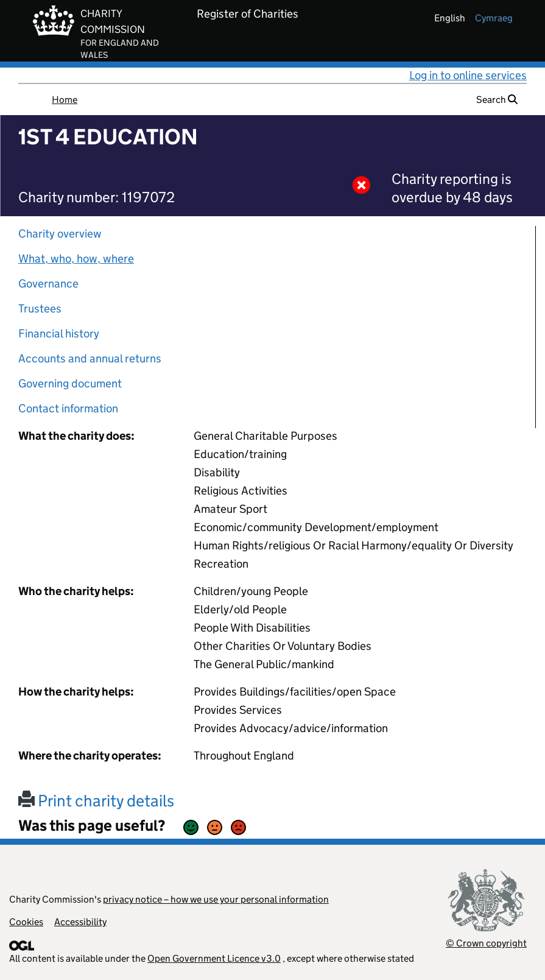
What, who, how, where (76, 259)
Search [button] (497, 100)
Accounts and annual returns (90, 358)
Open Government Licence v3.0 (214, 958)
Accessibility (80, 922)
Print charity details (96, 801)
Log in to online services (468, 75)
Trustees (40, 308)
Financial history (59, 333)
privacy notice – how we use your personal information (216, 899)
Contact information (68, 408)
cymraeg (494, 18)
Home (65, 100)
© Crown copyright (486, 943)
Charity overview (60, 234)
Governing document (70, 383)
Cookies (26, 922)
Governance (48, 284)
